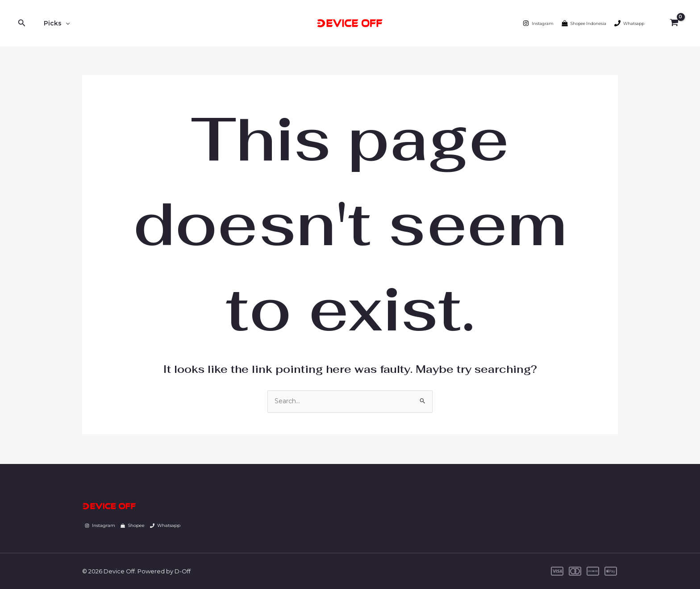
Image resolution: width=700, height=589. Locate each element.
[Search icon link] (22, 23)
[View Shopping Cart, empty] (674, 23)
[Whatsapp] (629, 23)
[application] (63, 23)
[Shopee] (133, 526)
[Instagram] (538, 23)
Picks (54, 23)
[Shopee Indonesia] (584, 23)
